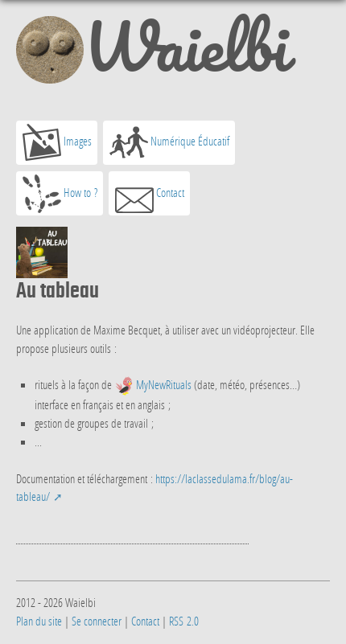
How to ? (60, 194)
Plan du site (39, 621)
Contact (150, 194)
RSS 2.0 (184, 621)
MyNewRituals (164, 384)
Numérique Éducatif (169, 142)
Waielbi (152, 53)
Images (57, 142)
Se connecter (97, 621)
